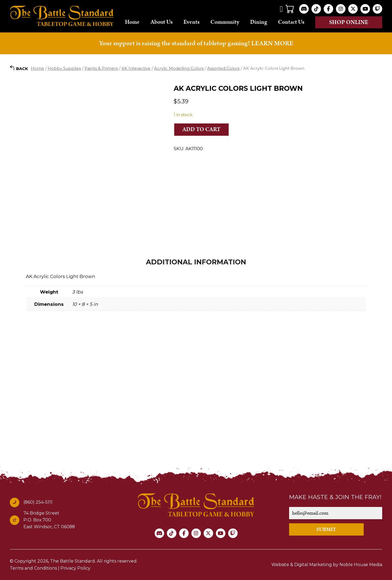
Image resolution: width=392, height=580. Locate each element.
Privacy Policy (75, 568)
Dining (259, 22)
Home (132, 22)
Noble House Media (361, 565)
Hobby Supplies (64, 68)
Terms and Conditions (33, 568)
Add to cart (201, 129)
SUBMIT (326, 529)
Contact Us (291, 22)
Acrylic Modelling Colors (179, 68)
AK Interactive (136, 68)
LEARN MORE (272, 43)
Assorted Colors (223, 68)
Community (225, 22)
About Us (162, 22)
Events (192, 22)
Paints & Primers (101, 68)
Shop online (349, 22)
